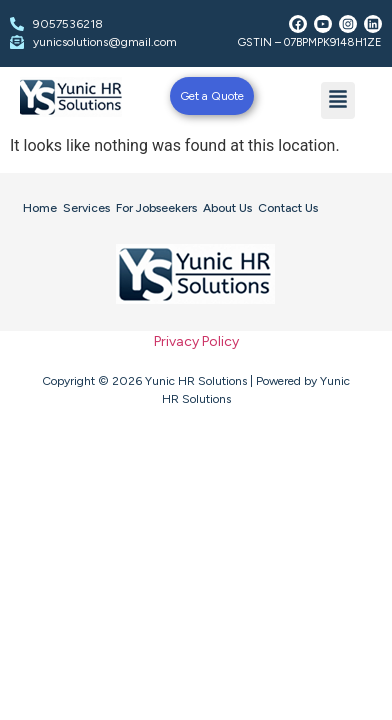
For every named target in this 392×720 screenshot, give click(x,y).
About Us (227, 208)
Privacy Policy (196, 341)
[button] (338, 100)
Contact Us (288, 208)
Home (40, 208)
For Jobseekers (156, 208)
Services (86, 208)
